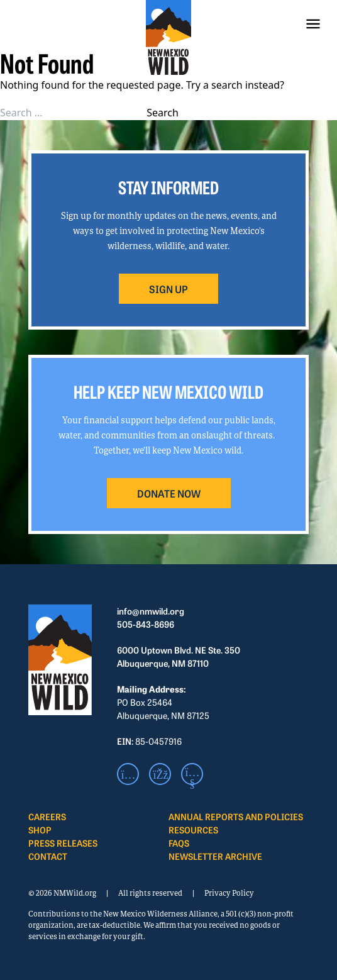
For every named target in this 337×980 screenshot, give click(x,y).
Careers (47, 816)
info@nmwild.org (151, 611)
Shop (40, 830)
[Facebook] (160, 774)
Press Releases (63, 843)
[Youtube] (192, 774)
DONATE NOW (169, 493)
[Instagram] (128, 774)
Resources (193, 830)
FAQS (179, 843)
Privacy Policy (229, 893)
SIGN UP (168, 289)
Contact (48, 856)
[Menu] (313, 24)
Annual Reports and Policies (236, 816)
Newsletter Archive (215, 856)
